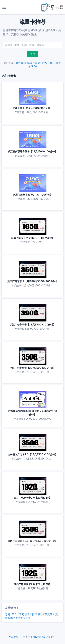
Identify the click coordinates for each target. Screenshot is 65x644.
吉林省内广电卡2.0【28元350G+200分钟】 (32, 454)
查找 (33, 54)
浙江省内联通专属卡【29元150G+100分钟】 (32, 151)
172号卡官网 (17, 614)
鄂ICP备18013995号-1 (45, 637)
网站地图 (14, 637)
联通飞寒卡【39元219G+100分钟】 (33, 195)
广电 (35, 63)
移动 (29, 63)
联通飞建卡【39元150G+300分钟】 (33, 108)
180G (34, 66)
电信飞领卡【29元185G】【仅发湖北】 (33, 238)
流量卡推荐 (31, 614)
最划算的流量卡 (46, 614)
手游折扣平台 (23, 618)
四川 (40, 63)
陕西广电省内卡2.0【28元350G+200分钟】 (32, 541)
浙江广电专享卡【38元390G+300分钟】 (33, 325)
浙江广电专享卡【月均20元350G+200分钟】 (33, 281)
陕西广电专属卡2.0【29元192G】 (33, 584)
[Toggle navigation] (4, 7)
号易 (7, 614)
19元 (46, 63)
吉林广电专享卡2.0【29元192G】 (33, 498)
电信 (24, 63)
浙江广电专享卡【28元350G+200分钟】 (33, 368)
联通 (18, 63)
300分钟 (54, 63)
